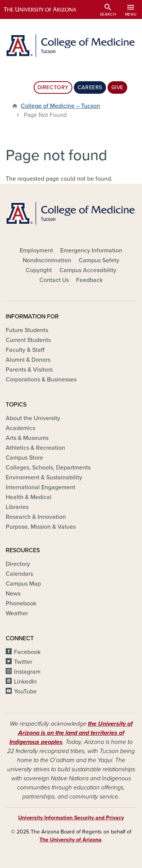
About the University (33, 418)
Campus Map (23, 584)
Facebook (27, 652)
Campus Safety (99, 260)
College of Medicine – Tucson (60, 106)
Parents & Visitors (29, 370)
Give (117, 87)
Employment (36, 250)
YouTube (25, 692)
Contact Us (54, 280)
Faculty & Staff (25, 350)
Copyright (39, 270)
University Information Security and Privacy (71, 818)
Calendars (19, 574)
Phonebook (21, 603)
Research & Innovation (36, 517)
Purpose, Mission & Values (41, 527)
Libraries (17, 507)
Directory (53, 87)
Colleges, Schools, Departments (48, 468)
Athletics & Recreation (35, 448)
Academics (20, 428)
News (13, 594)
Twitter (23, 662)
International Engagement (41, 487)
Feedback (89, 280)
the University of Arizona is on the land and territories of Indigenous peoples (71, 733)
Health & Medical (29, 497)
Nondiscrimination (47, 260)
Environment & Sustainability (44, 477)
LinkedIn (25, 682)
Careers (90, 87)
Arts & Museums (27, 438)
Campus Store (24, 458)
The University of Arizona (70, 840)
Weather (17, 613)
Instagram (27, 672)
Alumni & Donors (28, 360)
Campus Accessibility (88, 270)
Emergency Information (91, 250)
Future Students (27, 330)
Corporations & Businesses (41, 380)
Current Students (28, 340)
